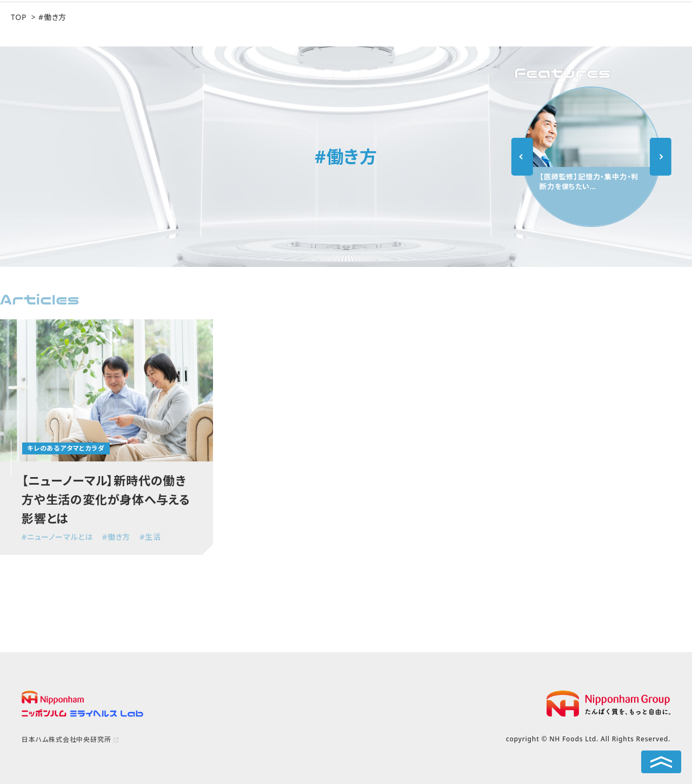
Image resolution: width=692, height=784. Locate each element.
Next (661, 157)
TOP (19, 17)
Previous (522, 157)
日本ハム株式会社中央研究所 (66, 739)
